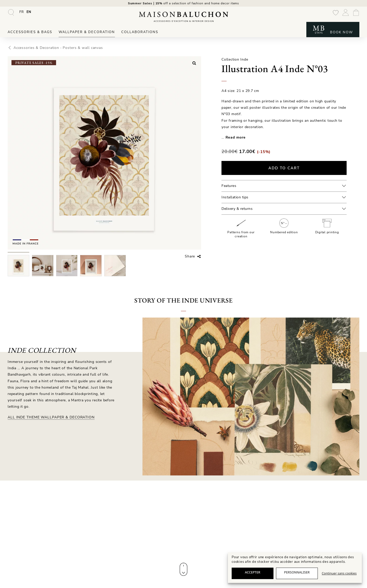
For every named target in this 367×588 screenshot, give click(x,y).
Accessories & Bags (30, 34)
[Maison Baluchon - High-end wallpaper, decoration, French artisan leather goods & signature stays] (183, 18)
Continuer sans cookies (339, 573)
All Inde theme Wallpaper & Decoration (50, 419)
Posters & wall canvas (77, 49)
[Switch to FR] (22, 13)
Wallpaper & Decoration (87, 34)
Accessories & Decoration (35, 49)
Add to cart (284, 169)
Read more (235, 139)
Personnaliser (297, 572)
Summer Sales (141, 4)
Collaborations (140, 34)
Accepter (253, 572)
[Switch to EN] (29, 13)
